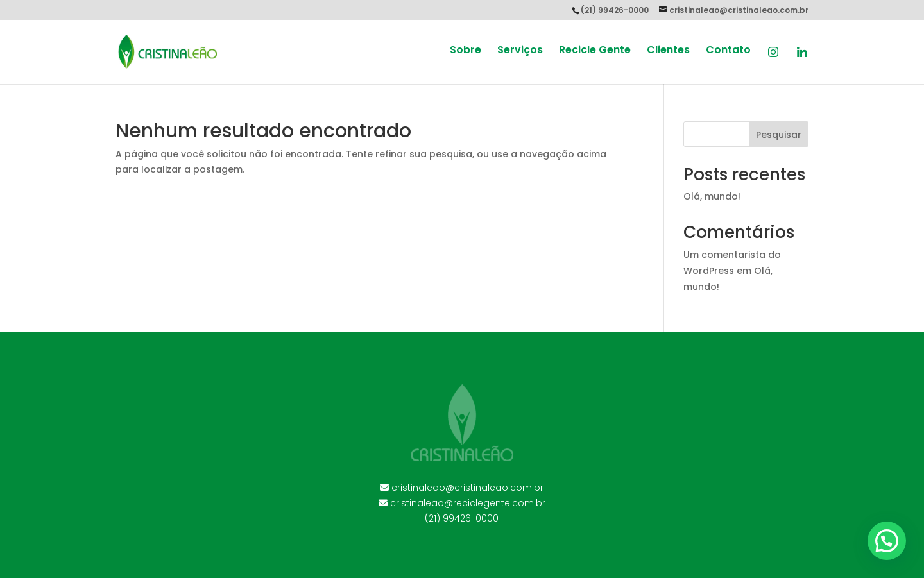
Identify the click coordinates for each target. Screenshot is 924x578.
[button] (887, 541)
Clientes (668, 51)
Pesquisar (779, 135)
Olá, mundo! (712, 196)
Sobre (466, 51)
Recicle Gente (595, 51)
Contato (728, 51)
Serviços (520, 51)
